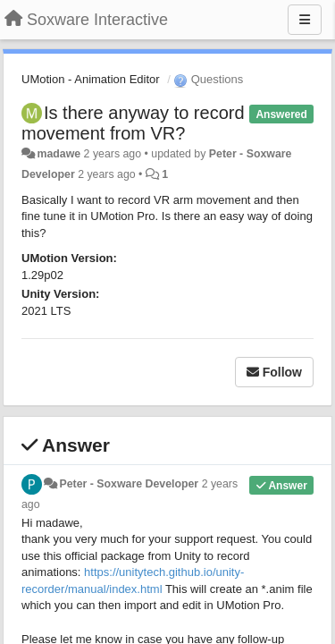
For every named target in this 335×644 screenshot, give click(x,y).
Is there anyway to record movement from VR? (133, 123)
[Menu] (305, 20)
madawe (59, 154)
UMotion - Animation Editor (91, 79)
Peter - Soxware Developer (129, 484)
